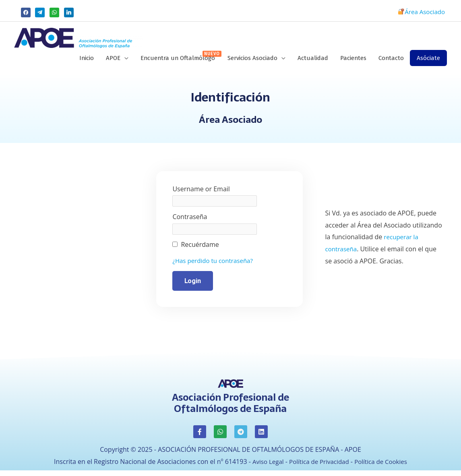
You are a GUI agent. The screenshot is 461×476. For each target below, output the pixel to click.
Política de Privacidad (318, 466)
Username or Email (201, 193)
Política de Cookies (383, 466)
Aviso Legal (265, 466)
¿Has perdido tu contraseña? (215, 265)
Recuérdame (200, 249)
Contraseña (190, 221)
